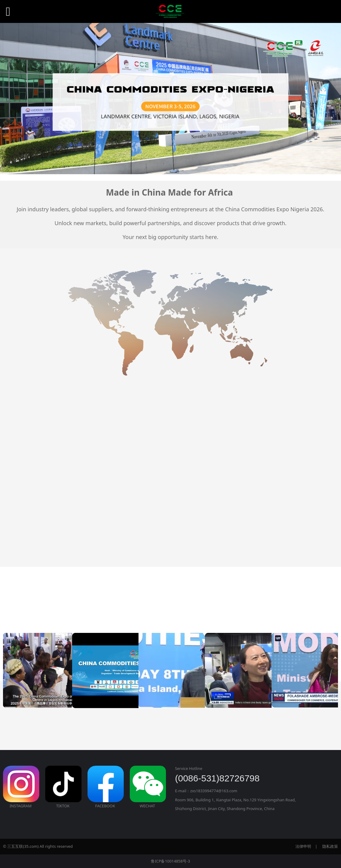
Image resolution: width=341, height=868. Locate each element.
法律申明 (303, 846)
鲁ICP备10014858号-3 (170, 861)
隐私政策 (330, 846)
